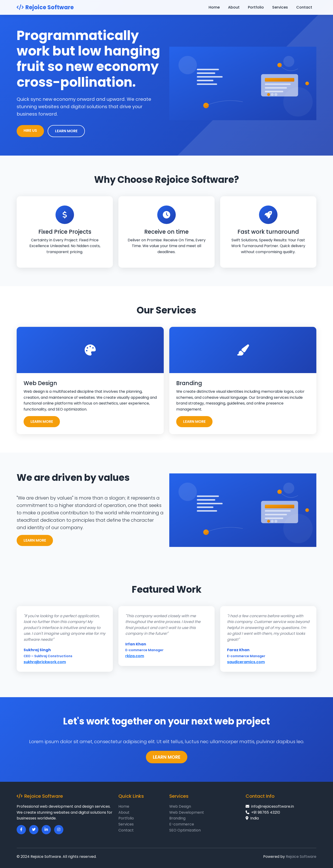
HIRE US (30, 130)
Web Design (180, 806)
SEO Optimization (185, 830)
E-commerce (182, 824)
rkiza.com (135, 656)
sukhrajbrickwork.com (45, 662)
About (234, 7)
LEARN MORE (66, 131)
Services (280, 7)
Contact (304, 7)
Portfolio (256, 7)
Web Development (187, 812)
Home (214, 7)
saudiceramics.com (246, 662)
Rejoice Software (45, 7)
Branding (177, 818)
